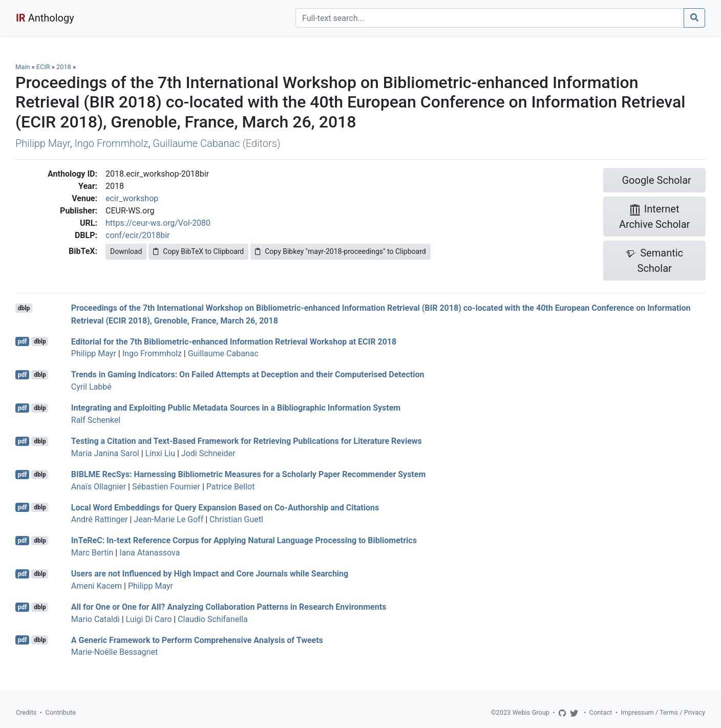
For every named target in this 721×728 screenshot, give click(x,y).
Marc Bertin (92, 553)
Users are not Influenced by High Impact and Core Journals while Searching (210, 574)
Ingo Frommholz (111, 143)
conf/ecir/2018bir (138, 235)
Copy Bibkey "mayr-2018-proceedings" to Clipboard (340, 251)
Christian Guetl (236, 519)
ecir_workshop (132, 198)
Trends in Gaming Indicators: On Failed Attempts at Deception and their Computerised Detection (248, 374)
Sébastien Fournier (166, 487)
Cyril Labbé (91, 387)
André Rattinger (100, 519)
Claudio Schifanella (213, 619)
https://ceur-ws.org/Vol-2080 (158, 223)
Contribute (60, 712)
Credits (26, 712)
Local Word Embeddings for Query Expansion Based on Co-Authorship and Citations (225, 507)
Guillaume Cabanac (196, 143)
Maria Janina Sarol (105, 453)
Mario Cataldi (96, 619)
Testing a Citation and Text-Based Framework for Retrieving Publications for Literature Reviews (247, 441)
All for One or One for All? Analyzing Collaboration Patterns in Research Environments (229, 607)
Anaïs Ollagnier (99, 487)
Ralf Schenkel (96, 420)
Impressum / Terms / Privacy (663, 712)
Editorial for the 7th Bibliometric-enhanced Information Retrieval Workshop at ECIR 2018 (234, 341)
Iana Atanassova (150, 553)
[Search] (490, 18)
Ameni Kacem (97, 586)
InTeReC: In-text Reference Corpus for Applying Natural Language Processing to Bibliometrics (244, 540)
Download (126, 251)
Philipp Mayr (43, 143)
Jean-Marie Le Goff (168, 519)
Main (23, 67)
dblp (24, 308)
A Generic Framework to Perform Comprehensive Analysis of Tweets (197, 640)
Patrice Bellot (231, 487)
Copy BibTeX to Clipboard (198, 251)
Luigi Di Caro (149, 619)
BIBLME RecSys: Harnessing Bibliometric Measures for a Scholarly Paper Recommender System (248, 474)
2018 (64, 67)
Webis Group (531, 712)
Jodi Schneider (208, 453)
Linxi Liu (160, 453)
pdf (23, 341)
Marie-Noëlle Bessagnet (114, 652)
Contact (601, 712)
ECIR (43, 67)
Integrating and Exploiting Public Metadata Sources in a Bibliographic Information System (236, 408)
